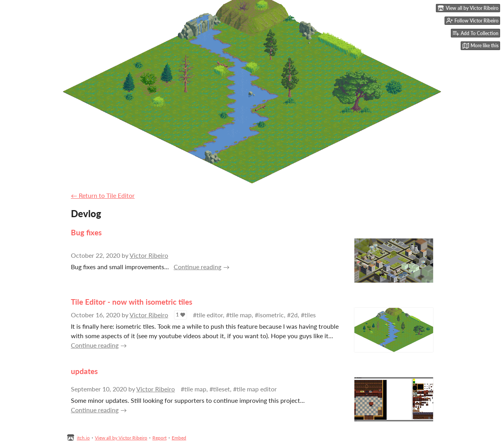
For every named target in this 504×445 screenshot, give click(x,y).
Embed (179, 438)
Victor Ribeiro (149, 255)
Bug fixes (86, 232)
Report (159, 438)
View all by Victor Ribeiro (121, 438)
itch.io (83, 438)
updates (84, 371)
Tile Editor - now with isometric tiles (132, 302)
